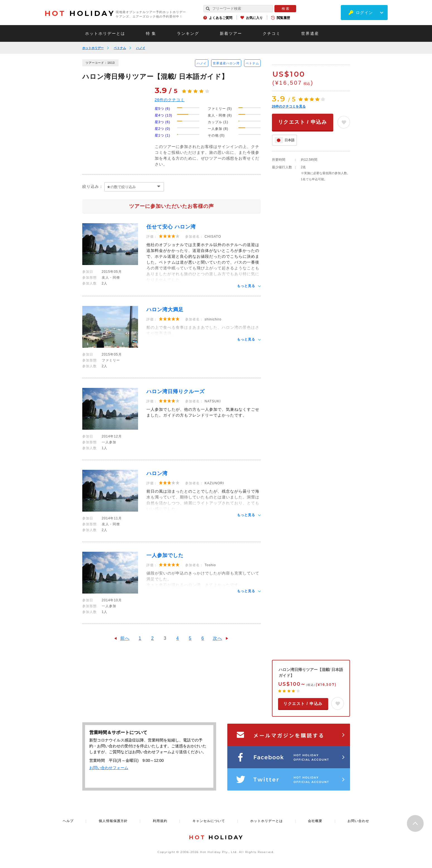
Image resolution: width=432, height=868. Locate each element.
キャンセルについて (209, 821)
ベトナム (120, 48)
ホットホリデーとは (105, 33)
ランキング (188, 33)
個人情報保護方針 (113, 821)
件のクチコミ (170, 100)
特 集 (151, 33)
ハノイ (141, 48)
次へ (218, 638)
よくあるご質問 (221, 18)
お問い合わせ (358, 821)
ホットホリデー (93, 48)
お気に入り (254, 18)
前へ (125, 638)
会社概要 (315, 821)
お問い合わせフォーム (109, 768)
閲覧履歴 (283, 18)
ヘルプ (68, 821)
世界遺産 (310, 33)
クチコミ (272, 33)
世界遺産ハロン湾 (226, 63)
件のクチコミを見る (289, 106)
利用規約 (160, 821)
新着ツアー (231, 33)
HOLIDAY (80, 13)
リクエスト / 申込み (303, 122)
